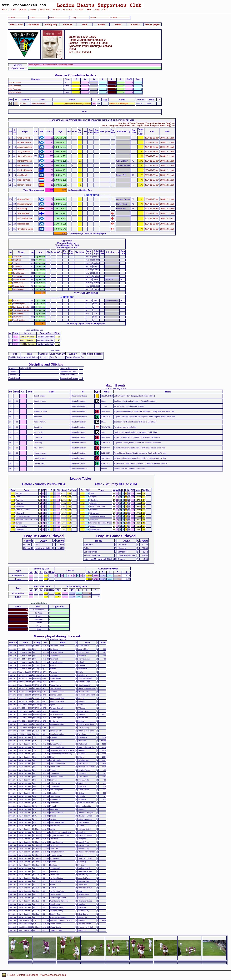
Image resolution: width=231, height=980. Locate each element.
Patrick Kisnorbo (25, 170)
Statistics (67, 10)
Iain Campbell (18, 314)
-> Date (93, 18)
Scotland (80, 10)
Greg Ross (17, 260)
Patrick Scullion (19, 320)
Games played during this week (57, 636)
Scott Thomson (19, 270)
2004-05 (23, 104)
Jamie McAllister (25, 147)
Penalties (68, 24)
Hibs (89, 10)
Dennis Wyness (25, 161)
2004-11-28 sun (152, 138)
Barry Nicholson (19, 273)
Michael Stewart (25, 204)
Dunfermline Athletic (39, 104)
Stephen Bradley (19, 280)
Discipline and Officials (46, 364)
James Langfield (19, 304)
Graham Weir (24, 199)
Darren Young (18, 283)
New (97, 10)
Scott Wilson (18, 266)
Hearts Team (16, 24)
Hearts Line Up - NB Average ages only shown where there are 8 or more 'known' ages (92, 120)
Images (23, 10)
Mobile (56, 10)
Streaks (101, 24)
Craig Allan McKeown (21, 310)
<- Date (32, 18)
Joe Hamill (22, 175)
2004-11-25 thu (152, 209)
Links (105, 10)
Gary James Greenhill (21, 307)
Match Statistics (39, 603)
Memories (45, 10)
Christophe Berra (25, 229)
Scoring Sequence (34, 330)
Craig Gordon (24, 138)
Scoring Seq (51, 24)
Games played (153, 24)
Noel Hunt (17, 301)
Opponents (33, 24)
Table (85, 24)
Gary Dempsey (19, 289)
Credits (34, 975)
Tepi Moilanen (24, 213)
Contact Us (23, 975)
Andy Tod (16, 263)
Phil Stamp (23, 209)
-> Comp (73, 18)
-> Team (113, 18)
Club (14, 10)
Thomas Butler (18, 286)
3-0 (94, 104)
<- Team (12, 18)
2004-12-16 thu (167, 219)
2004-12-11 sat (167, 138)
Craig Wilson (18, 317)
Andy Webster (24, 152)
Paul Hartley (23, 165)
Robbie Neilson (24, 142)
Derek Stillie (18, 257)
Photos (33, 10)
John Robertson (15, 83)
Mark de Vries (24, 180)
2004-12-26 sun (167, 209)
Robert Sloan (23, 224)
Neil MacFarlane (25, 219)
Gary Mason (18, 276)
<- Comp (53, 18)
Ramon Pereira (24, 185)
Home (5, 10)
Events (118, 24)
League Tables (81, 478)
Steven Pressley (25, 156)
